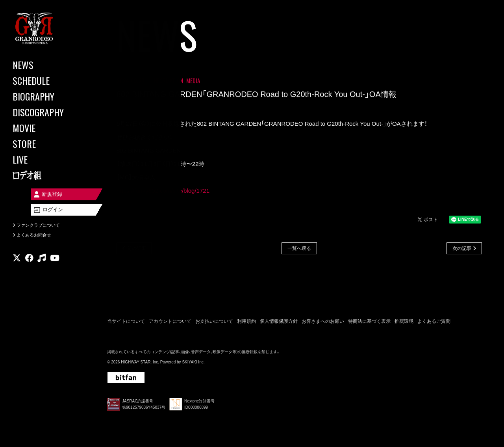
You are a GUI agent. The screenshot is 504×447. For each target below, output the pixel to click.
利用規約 (246, 322)
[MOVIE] (47, 128)
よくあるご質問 (434, 322)
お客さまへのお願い (323, 322)
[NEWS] (47, 65)
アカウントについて (170, 322)
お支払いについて (214, 322)
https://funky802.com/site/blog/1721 (163, 191)
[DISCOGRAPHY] (47, 112)
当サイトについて (126, 322)
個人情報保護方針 (279, 322)
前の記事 (137, 249)
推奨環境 (404, 322)
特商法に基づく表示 (369, 322)
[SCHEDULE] (47, 80)
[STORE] (47, 143)
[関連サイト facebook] (29, 266)
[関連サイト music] (42, 266)
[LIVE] (47, 159)
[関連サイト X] (17, 266)
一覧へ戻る (299, 249)
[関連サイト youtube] (55, 266)
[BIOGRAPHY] (47, 96)
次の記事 (462, 249)
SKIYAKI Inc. (193, 364)
